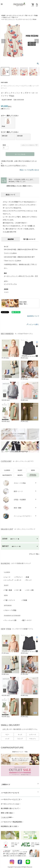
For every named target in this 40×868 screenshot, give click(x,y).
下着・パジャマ (10, 600)
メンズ (7, 739)
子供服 (25, 600)
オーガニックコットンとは (11, 804)
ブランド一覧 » (34, 554)
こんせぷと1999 (7, 817)
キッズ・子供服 (33, 16)
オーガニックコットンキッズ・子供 (17, 16)
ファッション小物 (10, 620)
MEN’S (20, 475)
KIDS (33, 470)
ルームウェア (9, 580)
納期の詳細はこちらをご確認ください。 (20, 186)
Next (37, 41)
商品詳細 (11, 239)
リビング (20, 739)
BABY (20, 470)
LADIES (7, 470)
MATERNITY (7, 475)
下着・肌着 (8, 590)
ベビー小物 (30, 590)
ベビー (7, 735)
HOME (3, 16)
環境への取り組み (8, 813)
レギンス (18, 580)
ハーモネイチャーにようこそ (11, 799)
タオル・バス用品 (10, 610)
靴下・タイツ (27, 620)
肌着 (28, 577)
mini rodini (4, 82)
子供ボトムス (6, 17)
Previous (3, 41)
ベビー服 (18, 590)
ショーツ (7, 577)
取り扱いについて (29, 239)
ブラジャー (19, 577)
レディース (33, 735)
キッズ (20, 735)
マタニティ (33, 739)
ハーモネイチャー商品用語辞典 (12, 822)
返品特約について (33, 316)
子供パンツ (15, 17)
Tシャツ (29, 580)
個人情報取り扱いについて (11, 808)
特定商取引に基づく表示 (10, 826)
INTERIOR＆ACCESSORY (33, 475)
